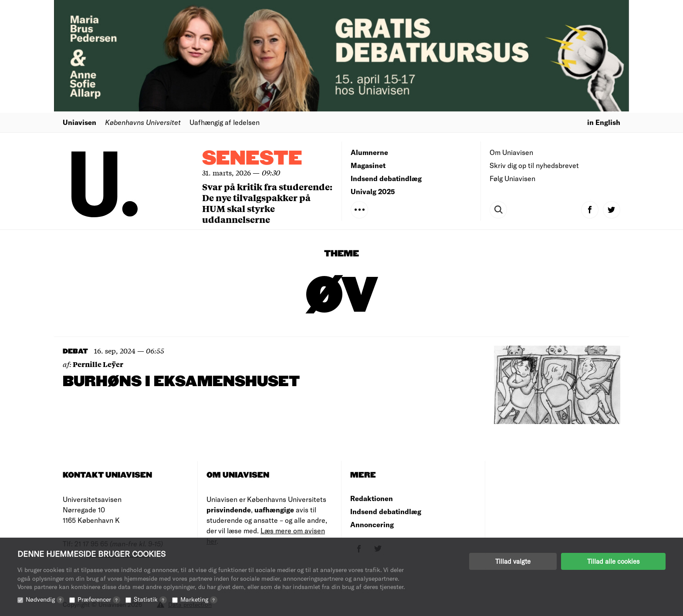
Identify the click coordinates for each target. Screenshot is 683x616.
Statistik (150, 599)
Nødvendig (45, 599)
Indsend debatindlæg (386, 178)
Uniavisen (79, 122)
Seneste (252, 159)
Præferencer (99, 599)
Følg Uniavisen (512, 178)
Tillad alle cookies (613, 561)
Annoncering (372, 524)
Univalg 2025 (373, 191)
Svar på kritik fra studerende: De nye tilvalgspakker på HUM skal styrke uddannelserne (267, 203)
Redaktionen (372, 498)
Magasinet (368, 165)
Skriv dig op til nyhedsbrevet (534, 165)
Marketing (199, 599)
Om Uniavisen (511, 152)
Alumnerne (369, 152)
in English (604, 122)
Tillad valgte (513, 561)
